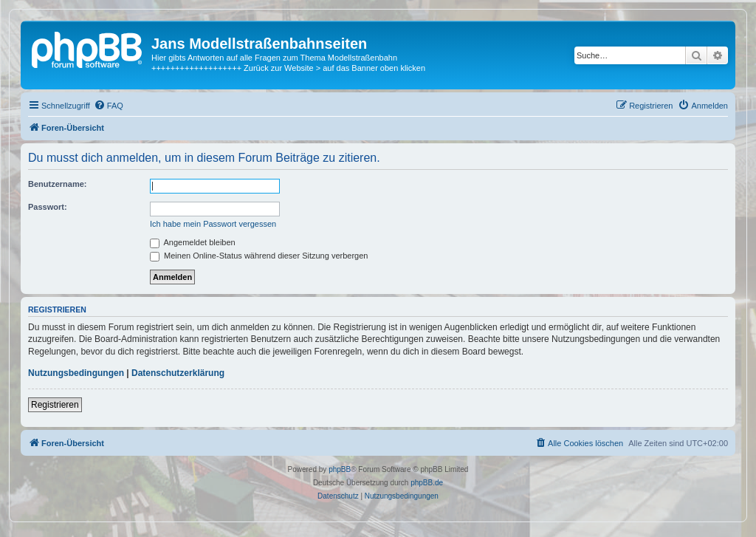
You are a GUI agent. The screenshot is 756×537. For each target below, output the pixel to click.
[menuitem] (109, 106)
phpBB (340, 469)
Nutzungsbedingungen (76, 373)
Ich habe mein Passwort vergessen (213, 224)
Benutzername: (57, 184)
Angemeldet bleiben (193, 242)
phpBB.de (427, 483)
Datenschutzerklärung (178, 373)
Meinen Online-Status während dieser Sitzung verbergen (259, 256)
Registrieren (55, 405)
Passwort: (48, 207)
